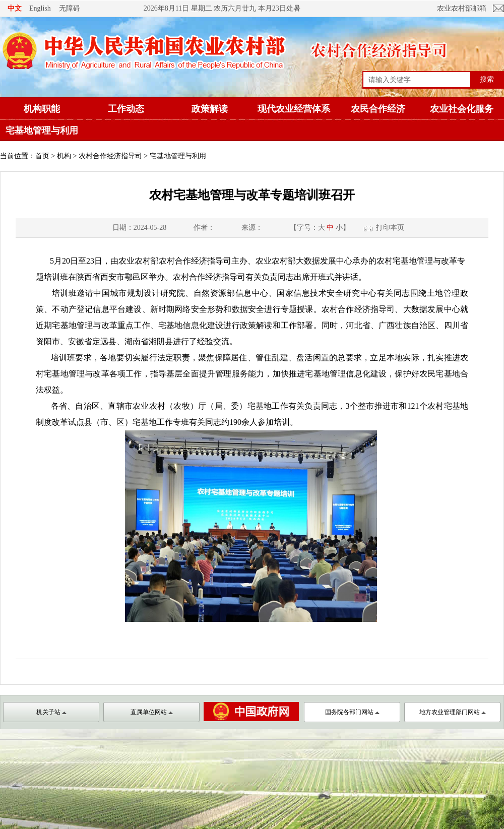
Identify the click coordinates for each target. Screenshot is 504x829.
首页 (42, 156)
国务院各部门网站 (352, 712)
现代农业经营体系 (294, 109)
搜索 (487, 79)
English (40, 8)
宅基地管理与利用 (42, 131)
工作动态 (126, 109)
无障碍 (70, 8)
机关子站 (51, 712)
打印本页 (390, 228)
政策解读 (210, 109)
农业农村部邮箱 (462, 8)
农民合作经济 (378, 109)
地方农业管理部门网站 (453, 712)
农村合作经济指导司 (110, 156)
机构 (64, 156)
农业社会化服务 (462, 109)
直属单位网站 (152, 712)
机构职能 (42, 109)
